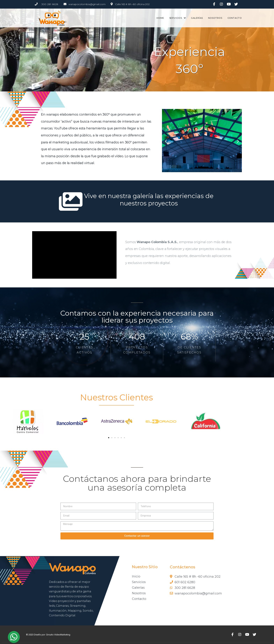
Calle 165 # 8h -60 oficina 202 (132, 4)
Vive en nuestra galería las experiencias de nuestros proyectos (149, 200)
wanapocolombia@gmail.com (87, 4)
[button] (166, 141)
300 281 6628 (50, 4)
